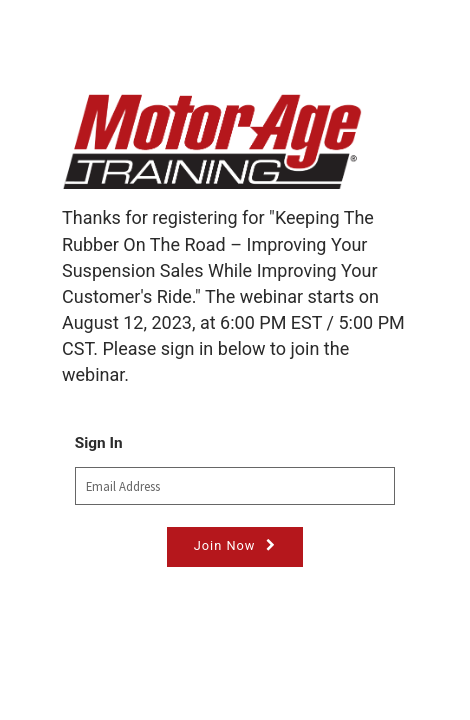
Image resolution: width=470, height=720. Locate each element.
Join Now (225, 545)
